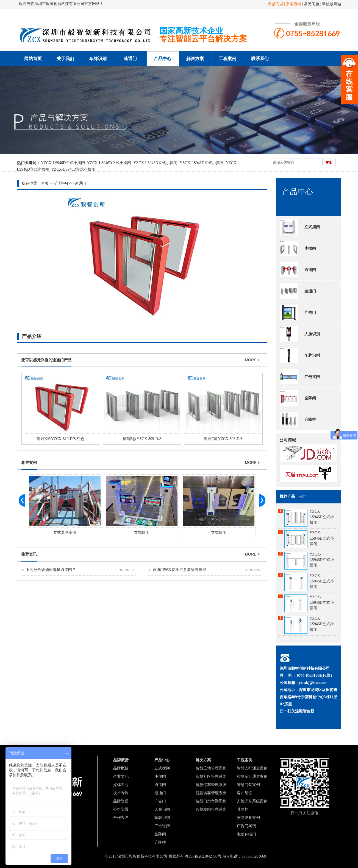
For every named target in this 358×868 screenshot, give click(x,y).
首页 (45, 183)
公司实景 (121, 809)
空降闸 (298, 398)
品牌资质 (121, 801)
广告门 (298, 312)
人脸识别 (300, 334)
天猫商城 (276, 4)
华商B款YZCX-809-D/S (142, 439)
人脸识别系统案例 (252, 801)
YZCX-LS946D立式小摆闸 (63, 163)
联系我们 (260, 59)
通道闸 (298, 270)
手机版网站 (332, 4)
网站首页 (33, 59)
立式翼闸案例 (65, 533)
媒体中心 (121, 785)
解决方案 (195, 59)
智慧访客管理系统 (211, 793)
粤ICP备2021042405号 (203, 856)
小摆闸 (298, 248)
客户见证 (245, 793)
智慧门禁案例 (248, 785)
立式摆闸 (142, 533)
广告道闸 (300, 377)
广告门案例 (246, 826)
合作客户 (121, 818)
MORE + (252, 360)
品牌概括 (121, 768)
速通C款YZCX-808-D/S (223, 439)
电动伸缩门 (246, 834)
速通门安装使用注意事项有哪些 (179, 570)
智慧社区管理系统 (211, 777)
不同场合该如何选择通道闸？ (51, 570)
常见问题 (312, 4)
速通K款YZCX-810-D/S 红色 (61, 439)
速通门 (130, 59)
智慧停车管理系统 (211, 785)
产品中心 (163, 59)
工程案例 (227, 59)
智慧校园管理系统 (211, 809)
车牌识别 (98, 59)
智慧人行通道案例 (252, 768)
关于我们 (65, 59)
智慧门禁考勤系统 (211, 801)
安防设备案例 (248, 818)
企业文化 (121, 777)
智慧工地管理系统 (211, 768)
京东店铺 (293, 4)
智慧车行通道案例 (252, 777)
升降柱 (298, 419)
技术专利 (121, 793)
